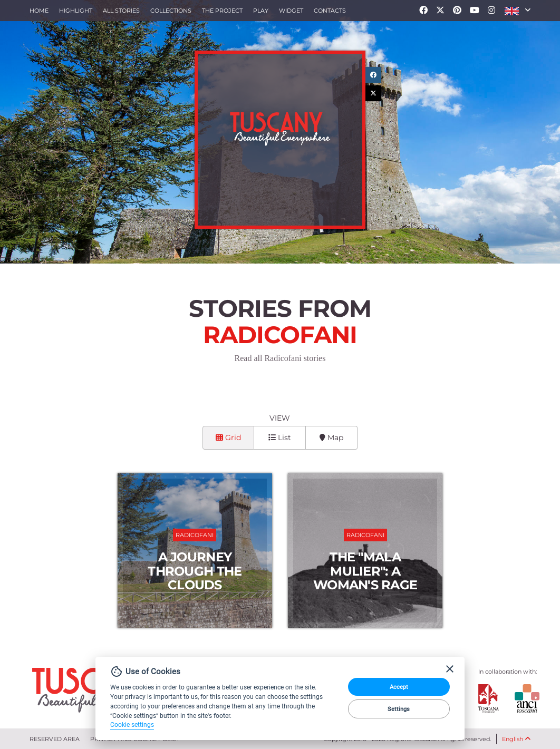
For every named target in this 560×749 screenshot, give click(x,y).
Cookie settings (132, 725)
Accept (399, 687)
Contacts (330, 11)
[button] (518, 11)
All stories (121, 11)
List (280, 437)
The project (222, 11)
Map (331, 437)
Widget (291, 11)
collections (171, 11)
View (280, 418)
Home (39, 11)
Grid (228, 437)
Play (261, 11)
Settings (399, 709)
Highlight (76, 11)
